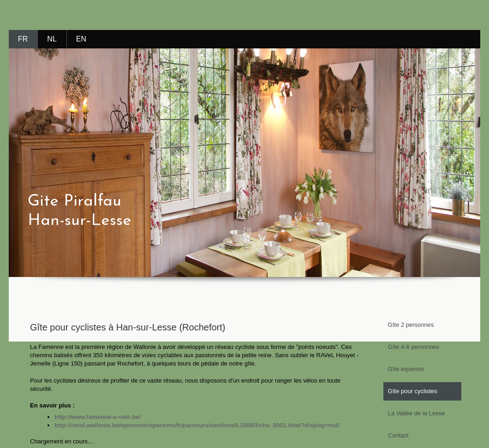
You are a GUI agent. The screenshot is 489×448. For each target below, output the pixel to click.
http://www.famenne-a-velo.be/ (98, 417)
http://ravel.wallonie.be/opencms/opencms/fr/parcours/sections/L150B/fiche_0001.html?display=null (197, 425)
